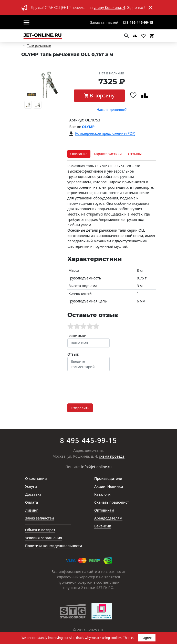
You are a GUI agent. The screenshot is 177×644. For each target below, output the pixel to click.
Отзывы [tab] (135, 154)
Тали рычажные (39, 46)
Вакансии (103, 526)
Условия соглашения (44, 538)
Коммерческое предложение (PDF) (105, 134)
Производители (108, 478)
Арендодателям (108, 518)
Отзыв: (73, 354)
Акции (100, 486)
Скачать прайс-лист (112, 502)
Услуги (31, 486)
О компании (36, 478)
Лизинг (32, 510)
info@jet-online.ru (96, 467)
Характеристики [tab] (108, 154)
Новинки (115, 486)
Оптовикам (104, 510)
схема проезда (112, 456)
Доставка (33, 494)
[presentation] (106, 385)
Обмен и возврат (40, 530)
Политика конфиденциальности (54, 546)
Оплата (32, 502)
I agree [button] (147, 638)
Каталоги (102, 494)
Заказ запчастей (104, 22)
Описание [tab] (79, 154)
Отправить (80, 408)
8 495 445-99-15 (138, 22)
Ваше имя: (77, 336)
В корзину (99, 95)
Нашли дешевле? (112, 110)
